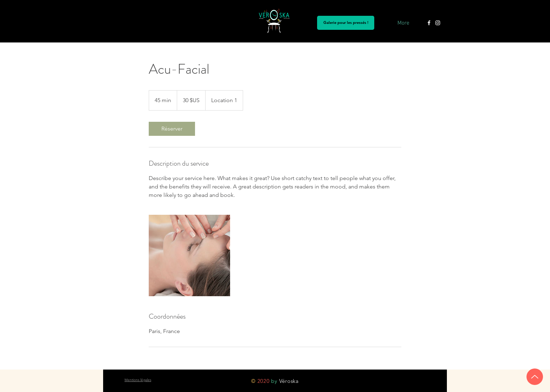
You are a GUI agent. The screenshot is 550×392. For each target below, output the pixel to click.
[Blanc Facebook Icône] (429, 23)
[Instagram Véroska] (438, 23)
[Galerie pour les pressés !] (346, 23)
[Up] (535, 377)
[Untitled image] (189, 255)
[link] (172, 129)
